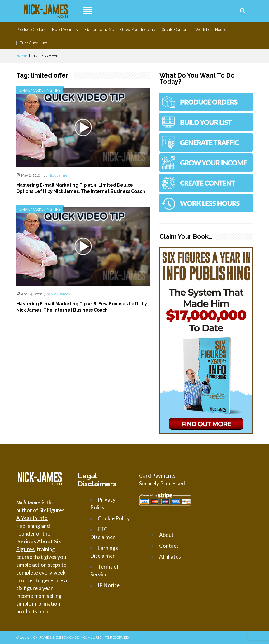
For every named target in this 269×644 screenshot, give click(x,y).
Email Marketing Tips (40, 90)
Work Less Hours (211, 29)
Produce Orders (31, 29)
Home (22, 56)
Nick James (58, 176)
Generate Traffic (100, 29)
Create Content (175, 29)
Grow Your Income (138, 29)
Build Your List (65, 29)
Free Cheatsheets (35, 43)
